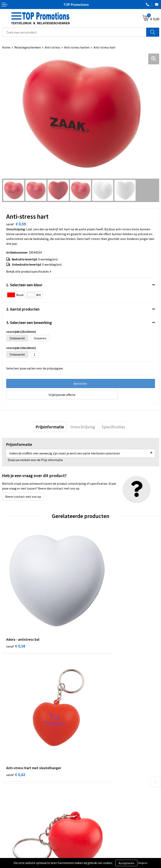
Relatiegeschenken (28, 47)
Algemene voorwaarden (18, 849)
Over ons (88, 780)
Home (6, 47)
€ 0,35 (16, 710)
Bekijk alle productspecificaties (29, 271)
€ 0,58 (16, 613)
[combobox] (74, 32)
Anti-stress (52, 47)
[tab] (50, 427)
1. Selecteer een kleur (24, 285)
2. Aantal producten (23, 309)
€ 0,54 (94, 710)
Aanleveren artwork (96, 855)
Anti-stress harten (77, 47)
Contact (88, 786)
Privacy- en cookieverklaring (21, 855)
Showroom (90, 849)
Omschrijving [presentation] (83, 427)
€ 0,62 (94, 613)
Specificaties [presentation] (113, 427)
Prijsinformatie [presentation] (50, 427)
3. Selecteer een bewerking (29, 322)
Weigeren (143, 863)
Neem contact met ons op (23, 497)
